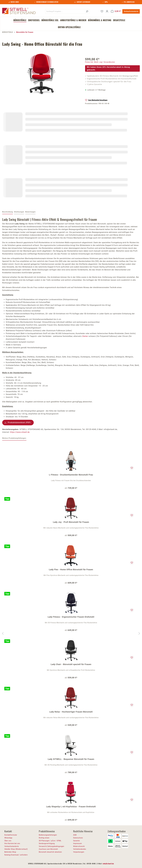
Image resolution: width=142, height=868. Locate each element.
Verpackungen (79, 852)
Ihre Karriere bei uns (12, 843)
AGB (75, 835)
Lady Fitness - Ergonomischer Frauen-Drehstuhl (71, 617)
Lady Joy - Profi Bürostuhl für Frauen (71, 522)
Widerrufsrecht (79, 846)
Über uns (8, 841)
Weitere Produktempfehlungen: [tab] (14, 438)
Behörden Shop (10, 852)
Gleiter (85, 336)
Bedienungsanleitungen (48, 835)
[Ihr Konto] (107, 11)
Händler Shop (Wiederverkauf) (16, 849)
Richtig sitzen (44, 838)
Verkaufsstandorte (131, 11)
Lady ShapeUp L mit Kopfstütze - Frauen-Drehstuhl (71, 807)
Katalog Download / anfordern (16, 855)
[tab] (8, 212)
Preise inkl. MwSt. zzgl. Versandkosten (100, 62)
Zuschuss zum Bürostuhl (48, 849)
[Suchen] (87, 11)
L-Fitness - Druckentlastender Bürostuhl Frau (71, 475)
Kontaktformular (11, 835)
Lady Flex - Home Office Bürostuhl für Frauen (71, 570)
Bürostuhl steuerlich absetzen (50, 852)
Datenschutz (78, 838)
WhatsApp (8, 838)
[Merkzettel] (102, 11)
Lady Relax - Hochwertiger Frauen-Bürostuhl (71, 712)
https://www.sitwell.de (20, 432)
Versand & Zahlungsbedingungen (51, 846)
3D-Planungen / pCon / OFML (50, 841)
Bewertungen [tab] (30, 212)
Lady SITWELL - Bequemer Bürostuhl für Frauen (71, 759)
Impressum (78, 843)
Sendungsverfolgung (47, 843)
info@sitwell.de (108, 864)
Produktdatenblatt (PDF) (19, 422)
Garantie (76, 841)
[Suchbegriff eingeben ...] (65, 11)
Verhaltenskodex (80, 849)
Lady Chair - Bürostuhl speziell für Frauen (71, 664)
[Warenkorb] (116, 11)
